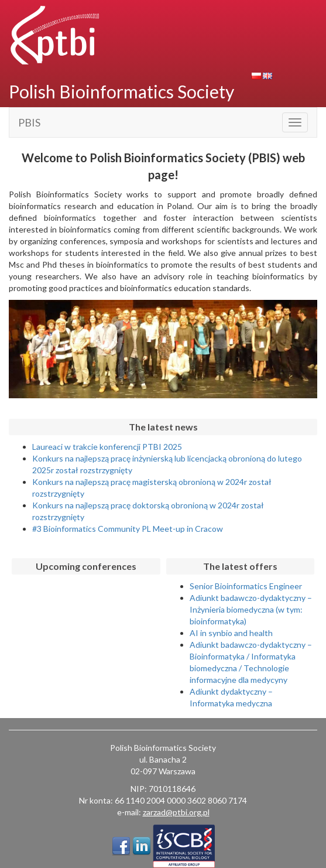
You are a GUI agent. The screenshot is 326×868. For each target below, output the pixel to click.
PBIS (29, 122)
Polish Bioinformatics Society (121, 91)
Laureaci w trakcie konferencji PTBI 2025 (107, 447)
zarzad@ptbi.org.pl (176, 812)
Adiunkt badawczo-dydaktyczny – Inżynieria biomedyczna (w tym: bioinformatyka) (251, 609)
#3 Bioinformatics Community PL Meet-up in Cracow (128, 529)
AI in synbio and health (231, 633)
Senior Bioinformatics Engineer (246, 586)
